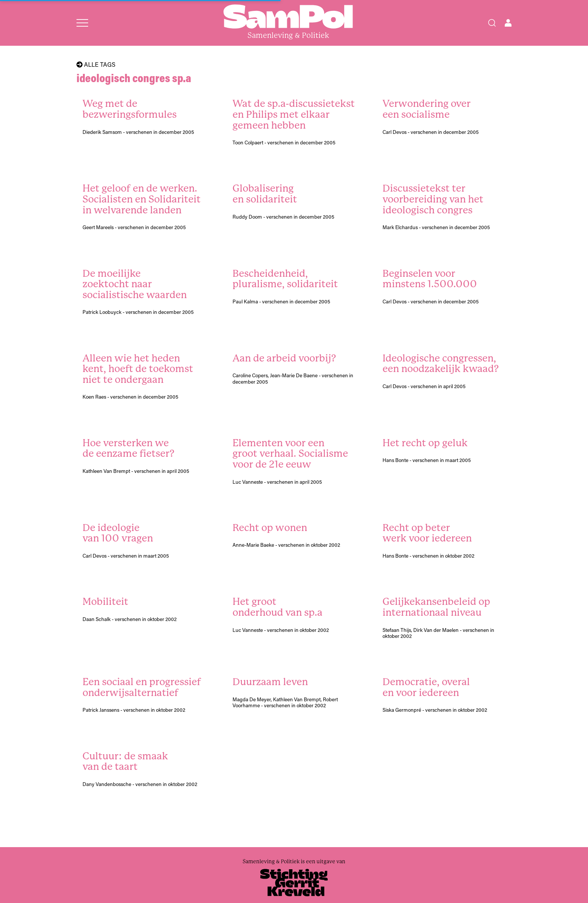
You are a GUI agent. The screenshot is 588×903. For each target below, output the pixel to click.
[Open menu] (82, 23)
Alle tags (96, 64)
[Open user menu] (508, 23)
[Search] (492, 23)
